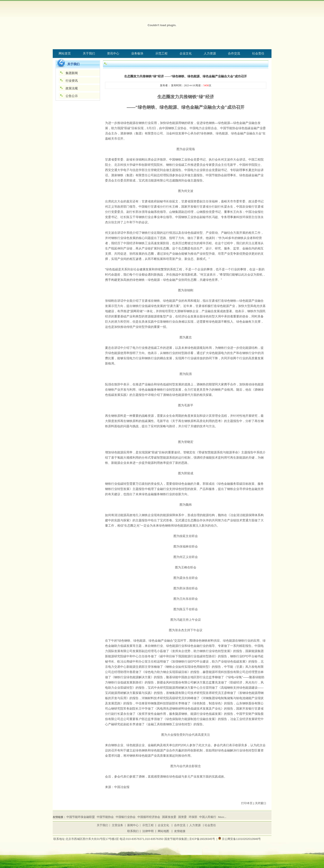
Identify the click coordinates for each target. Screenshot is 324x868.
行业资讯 (72, 81)
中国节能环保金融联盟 (81, 817)
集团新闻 (72, 73)
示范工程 (148, 825)
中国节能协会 (105, 817)
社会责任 (210, 825)
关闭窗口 (261, 803)
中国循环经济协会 (149, 817)
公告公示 (72, 96)
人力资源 (195, 825)
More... (222, 817)
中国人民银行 (208, 817)
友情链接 (180, 831)
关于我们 (102, 825)
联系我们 (133, 831)
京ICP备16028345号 (202, 839)
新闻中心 (133, 825)
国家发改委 (169, 817)
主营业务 (117, 825)
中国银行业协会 (126, 817)
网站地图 (163, 831)
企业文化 (163, 825)
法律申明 (148, 831)
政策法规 (72, 88)
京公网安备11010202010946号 (241, 839)
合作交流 (180, 825)
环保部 (193, 817)
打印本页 (247, 803)
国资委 (182, 817)
